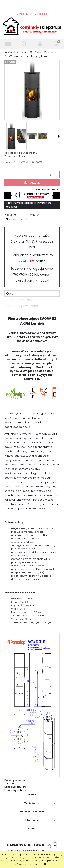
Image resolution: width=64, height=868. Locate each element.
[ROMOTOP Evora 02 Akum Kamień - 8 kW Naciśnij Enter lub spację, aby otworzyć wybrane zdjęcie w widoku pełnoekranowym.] (32, 90)
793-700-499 (23, 274)
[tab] (32, 293)
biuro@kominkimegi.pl (32, 280)
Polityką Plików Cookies (29, 857)
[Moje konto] (40, 44)
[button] (8, 44)
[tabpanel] (32, 553)
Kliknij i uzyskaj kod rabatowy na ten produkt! (28, 205)
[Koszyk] (56, 44)
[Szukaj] (24, 44)
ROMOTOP (34, 215)
